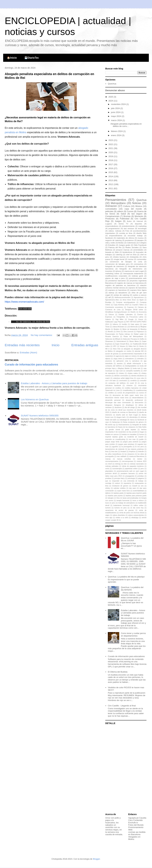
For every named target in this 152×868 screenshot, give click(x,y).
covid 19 (133, 383)
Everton (140, 315)
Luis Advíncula (132, 327)
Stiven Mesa (134, 341)
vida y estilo (110, 243)
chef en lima (131, 254)
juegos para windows (126, 444)
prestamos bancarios (117, 281)
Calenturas (131, 243)
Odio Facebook (140, 245)
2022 (111, 144)
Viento (141, 346)
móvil (110, 464)
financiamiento (124, 425)
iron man (132, 439)
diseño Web (141, 233)
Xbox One (117, 349)
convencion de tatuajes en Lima (126, 262)
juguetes (115, 447)
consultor (143, 381)
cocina (131, 259)
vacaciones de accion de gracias (120, 510)
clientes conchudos (121, 376)
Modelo (116, 329)
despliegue (130, 405)
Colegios (143, 243)
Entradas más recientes (22, 345)
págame (141, 478)
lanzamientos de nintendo (115, 449)
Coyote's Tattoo (138, 305)
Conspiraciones (112, 216)
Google (131, 319)
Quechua (112, 84)
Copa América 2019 (121, 305)
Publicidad (125, 219)
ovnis (107, 469)
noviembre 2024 (119, 104)
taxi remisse (129, 228)
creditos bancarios (132, 388)
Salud (123, 214)
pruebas (108, 478)
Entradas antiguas (85, 345)
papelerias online (131, 469)
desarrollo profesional (134, 400)
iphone (118, 271)
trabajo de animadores (127, 503)
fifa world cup (110, 425)
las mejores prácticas (136, 449)
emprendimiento (116, 236)
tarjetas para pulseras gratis (136, 496)
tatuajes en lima (114, 498)
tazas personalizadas (130, 498)
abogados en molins (124, 351)
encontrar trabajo (135, 236)
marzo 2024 (117, 120)
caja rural (119, 371)
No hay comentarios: (42, 335)
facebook (109, 238)
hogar (142, 432)
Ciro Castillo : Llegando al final (122, 706)
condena (133, 381)
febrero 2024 (117, 131)
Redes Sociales (132, 247)
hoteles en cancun (112, 434)
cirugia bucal (119, 259)
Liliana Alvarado (118, 327)
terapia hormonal (123, 501)
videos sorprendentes (136, 515)
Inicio (55, 345)
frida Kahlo (142, 427)
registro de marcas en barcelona (130, 283)
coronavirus (139, 264)
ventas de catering (121, 295)
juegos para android (130, 442)
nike (125, 464)
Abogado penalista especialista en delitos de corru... (126, 125)
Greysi (141, 319)
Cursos (130, 211)
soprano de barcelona (137, 288)
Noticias (137, 203)
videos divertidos (119, 515)
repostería (127, 483)
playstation (109, 471)
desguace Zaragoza (113, 405)
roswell (135, 486)
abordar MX (139, 351)
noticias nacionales (137, 464)
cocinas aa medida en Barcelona (137, 833)
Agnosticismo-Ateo (112, 300)
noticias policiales (112, 466)
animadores (130, 359)
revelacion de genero (120, 486)
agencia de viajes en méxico (126, 356)
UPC (115, 346)
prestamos (129, 240)
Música (139, 206)
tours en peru (110, 503)
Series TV (123, 224)
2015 (111, 172)
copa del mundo (133, 209)
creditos (118, 388)
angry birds (118, 359)
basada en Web (112, 252)
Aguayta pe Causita (137, 818)
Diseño (133, 312)
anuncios (109, 361)
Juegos (118, 221)
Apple (142, 300)
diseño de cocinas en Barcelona (124, 412)
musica (141, 238)
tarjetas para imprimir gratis (136, 493)
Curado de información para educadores (31, 365)
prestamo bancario (128, 474)
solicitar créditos (120, 488)
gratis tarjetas (131, 430)
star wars (133, 488)
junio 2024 (116, 112)
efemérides (133, 417)
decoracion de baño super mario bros (128, 395)
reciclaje (108, 483)
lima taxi (114, 452)
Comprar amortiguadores (126, 302)
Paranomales (110, 334)
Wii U (107, 349)
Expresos (109, 317)
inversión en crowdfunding (115, 439)
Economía (143, 312)
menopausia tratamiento (133, 273)
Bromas (127, 216)
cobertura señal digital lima (123, 378)
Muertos (144, 329)
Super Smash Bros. (122, 344)
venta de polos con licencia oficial (132, 513)
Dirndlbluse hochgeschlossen (116, 312)
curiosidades (111, 209)
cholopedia (134, 257)
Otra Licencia (128, 332)
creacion (129, 385)
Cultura (127, 206)
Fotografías (121, 317)
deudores (118, 407)
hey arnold (133, 432)
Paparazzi (140, 332)
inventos (109, 271)
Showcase (109, 341)
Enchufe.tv (133, 823)
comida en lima (126, 233)
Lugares (109, 224)
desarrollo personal (113, 400)
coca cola (140, 378)
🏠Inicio (12, 58)
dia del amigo (130, 407)
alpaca (108, 359)
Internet (140, 221)
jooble (141, 439)
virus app (109, 518)
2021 (111, 148)
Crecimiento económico (114, 307)
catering (119, 254)
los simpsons (129, 454)
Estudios (112, 245)
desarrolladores (138, 398)
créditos (111, 393)
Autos (129, 221)
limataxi (123, 452)
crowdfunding (128, 390)
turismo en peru (121, 508)
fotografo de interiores (115, 266)
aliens (142, 356)
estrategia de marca (127, 420)
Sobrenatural (121, 341)
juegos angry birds (112, 442)
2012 (111, 184)
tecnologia (142, 228)
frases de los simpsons (127, 427)
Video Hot (132, 346)
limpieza (132, 452)
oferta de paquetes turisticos (133, 466)
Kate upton (135, 324)
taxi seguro (137, 214)
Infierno (115, 324)
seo (142, 486)
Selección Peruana (130, 339)
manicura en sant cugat (134, 271)
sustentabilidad (138, 491)
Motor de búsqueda (130, 329)
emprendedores (112, 226)
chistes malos (133, 373)
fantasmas (116, 422)
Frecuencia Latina (136, 317)
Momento (139, 216)
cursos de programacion (126, 393)
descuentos (139, 403)
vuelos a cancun (140, 295)
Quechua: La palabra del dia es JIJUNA (132, 539)
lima (107, 452)
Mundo (111, 332)
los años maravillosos (113, 454)
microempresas (128, 461)
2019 (111, 156)
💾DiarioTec (32, 58)
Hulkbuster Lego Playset (114, 322)
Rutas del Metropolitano (133, 337)
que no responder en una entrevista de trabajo (124, 481)
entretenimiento (128, 226)
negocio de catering (113, 240)
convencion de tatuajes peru (117, 264)
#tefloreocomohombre (122, 297)
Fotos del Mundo (136, 825)
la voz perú (139, 447)
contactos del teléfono (117, 383)
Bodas (121, 243)
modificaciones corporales (116, 276)
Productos (110, 219)
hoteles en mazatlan (129, 434)
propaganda (130, 476)
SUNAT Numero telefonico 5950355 (40, 416)
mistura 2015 (142, 461)
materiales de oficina (125, 238)
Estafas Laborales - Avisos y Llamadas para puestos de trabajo (54, 383)
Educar (111, 315)
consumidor (142, 259)
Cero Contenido (135, 820)
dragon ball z (121, 417)
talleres (108, 493)
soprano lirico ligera (138, 290)
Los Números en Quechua (35, 399)
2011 (111, 188)
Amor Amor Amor (129, 300)
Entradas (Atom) (28, 352)
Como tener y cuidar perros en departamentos (133, 635)
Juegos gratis (125, 245)
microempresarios (112, 461)
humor (142, 434)
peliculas (109, 211)
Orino (118, 332)
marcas (108, 459)
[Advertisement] (125, 769)
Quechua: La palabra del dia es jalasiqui (126, 577)
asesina (120, 364)
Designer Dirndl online (134, 310)
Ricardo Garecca (112, 337)
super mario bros (123, 491)
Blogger (96, 859)
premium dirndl (111, 474)
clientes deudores (138, 376)
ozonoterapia (117, 469)
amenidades (138, 250)
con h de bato (111, 381)
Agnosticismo (139, 297)
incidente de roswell (135, 437)
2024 (111, 101)
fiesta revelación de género (133, 422)
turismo (108, 508)
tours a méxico (138, 501)
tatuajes (140, 240)
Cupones (130, 307)
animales (141, 359)
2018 (111, 160)
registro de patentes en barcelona (120, 285)
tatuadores (123, 293)
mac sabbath (121, 456)
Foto (127, 231)
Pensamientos (116, 200)
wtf (109, 297)
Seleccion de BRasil (113, 339)
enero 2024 (116, 135)
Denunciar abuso (115, 90)
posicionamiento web (138, 278)
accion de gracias (112, 354)
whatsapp (135, 518)
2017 (111, 164)
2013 (111, 180)
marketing (142, 226)
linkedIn (141, 452)
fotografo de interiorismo (131, 269)
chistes (121, 373)
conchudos (123, 381)
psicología (131, 478)
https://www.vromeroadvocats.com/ (24, 302)
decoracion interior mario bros (117, 398)
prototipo (141, 476)
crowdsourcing (141, 390)
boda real (137, 368)
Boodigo (108, 302)
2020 (111, 152)
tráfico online (138, 505)
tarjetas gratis (119, 493)
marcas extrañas (124, 459)
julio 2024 (116, 108)
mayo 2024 (116, 116)
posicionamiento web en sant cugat (130, 471)
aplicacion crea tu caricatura (128, 361)
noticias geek (137, 276)
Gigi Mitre (119, 319)
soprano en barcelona (117, 290)
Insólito (125, 324)
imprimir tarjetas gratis (114, 437)
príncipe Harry (119, 478)
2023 (111, 140)
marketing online (112, 273)
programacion (114, 228)
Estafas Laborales (126, 315)
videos (120, 211)
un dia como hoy (137, 508)
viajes (107, 515)
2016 (111, 168)
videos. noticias (115, 231)
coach (108, 378)
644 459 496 (25, 309)
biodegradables (131, 366)
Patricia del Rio (115, 247)
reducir (117, 483)
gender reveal (114, 430)
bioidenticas (127, 252)
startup (111, 293)
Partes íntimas (124, 334)
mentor (140, 459)
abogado (127, 349)
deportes (138, 224)
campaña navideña (133, 371)
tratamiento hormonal (121, 505)
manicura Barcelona (137, 456)
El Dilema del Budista (118, 672)
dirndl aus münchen (126, 410)
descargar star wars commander (118, 403)
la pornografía (127, 447)
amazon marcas (123, 250)
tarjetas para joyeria (115, 496)
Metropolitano (118, 203)
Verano (122, 346)
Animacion (111, 206)
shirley (108, 488)
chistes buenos (119, 257)
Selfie (142, 339)
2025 (111, 97)
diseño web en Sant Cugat (127, 415)
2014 (111, 176)
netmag (118, 464)
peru (142, 469)
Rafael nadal (139, 334)
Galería (108, 319)
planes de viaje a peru (115, 278)
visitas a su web (122, 518)
